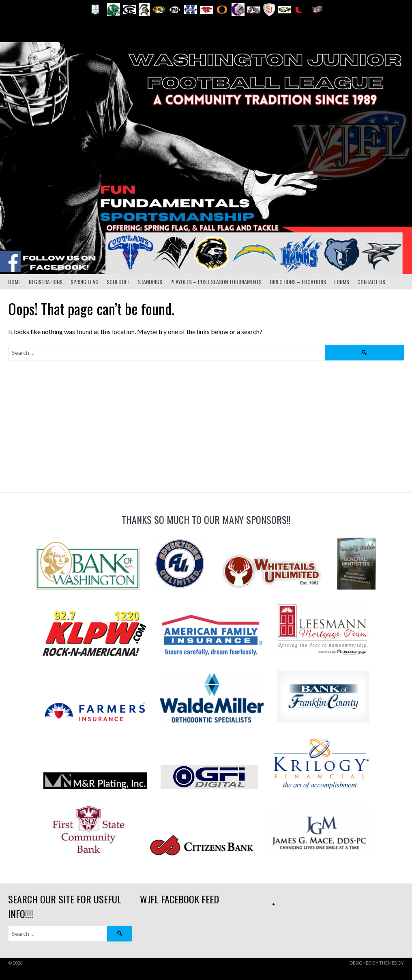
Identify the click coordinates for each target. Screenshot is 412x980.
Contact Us (371, 282)
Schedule (118, 282)
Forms (342, 282)
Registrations (46, 282)
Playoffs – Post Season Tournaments (216, 282)
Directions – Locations (298, 282)
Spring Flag (85, 282)
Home (14, 282)
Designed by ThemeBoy (377, 963)
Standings (150, 282)
